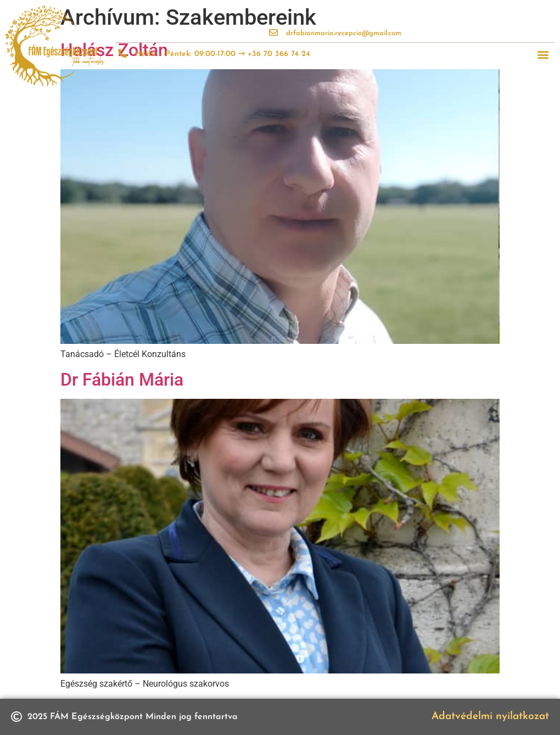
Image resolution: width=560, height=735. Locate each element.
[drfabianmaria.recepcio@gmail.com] (273, 32)
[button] (543, 55)
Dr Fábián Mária (122, 380)
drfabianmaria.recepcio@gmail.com (344, 33)
